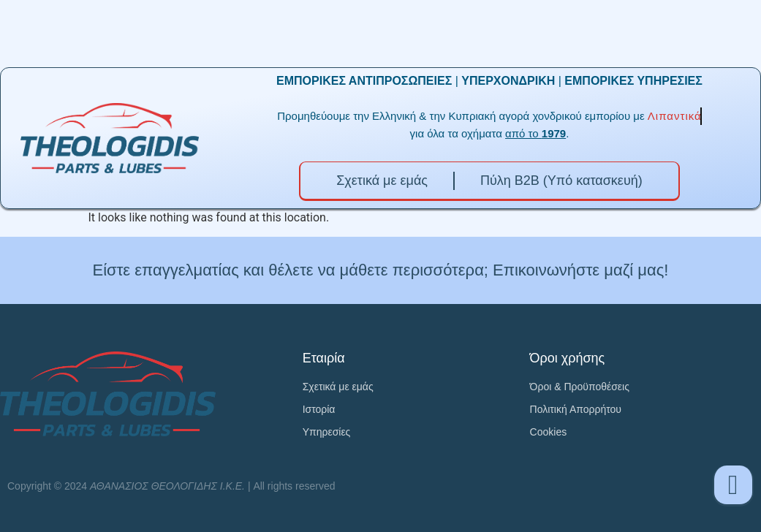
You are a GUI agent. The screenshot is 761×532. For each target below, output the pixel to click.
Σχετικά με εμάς (382, 180)
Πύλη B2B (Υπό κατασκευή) (561, 180)
